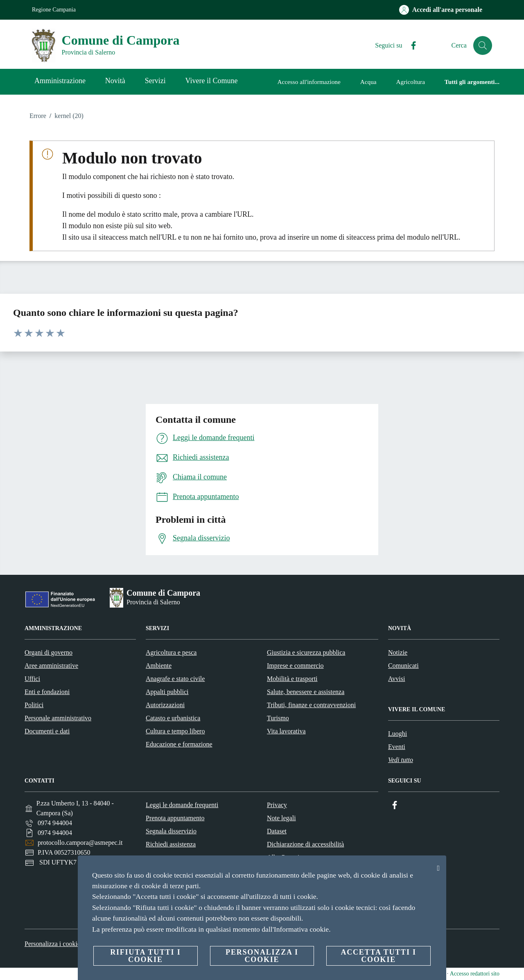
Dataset (277, 831)
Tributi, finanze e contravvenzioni (311, 705)
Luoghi (398, 734)
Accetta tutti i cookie (378, 956)
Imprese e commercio (295, 666)
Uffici (32, 679)
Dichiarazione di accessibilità (305, 844)
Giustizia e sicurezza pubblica (306, 652)
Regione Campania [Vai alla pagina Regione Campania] (54, 10)
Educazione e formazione (179, 744)
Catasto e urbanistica (173, 718)
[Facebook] (410, 46)
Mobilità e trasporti (292, 679)
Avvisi (396, 679)
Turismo (278, 718)
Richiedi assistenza (171, 844)
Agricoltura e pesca (171, 652)
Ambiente (159, 666)
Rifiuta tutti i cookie (145, 956)
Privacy (277, 805)
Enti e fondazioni (47, 692)
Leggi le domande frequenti (182, 805)
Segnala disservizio (171, 831)
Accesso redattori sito (475, 974)
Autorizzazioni (165, 705)
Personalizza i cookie (52, 944)
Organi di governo (49, 652)
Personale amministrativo (58, 718)
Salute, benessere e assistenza (306, 692)
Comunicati (403, 666)
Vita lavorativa (286, 731)
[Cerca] (482, 45)
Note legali (281, 818)
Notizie (398, 652)
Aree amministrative (51, 666)
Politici (34, 705)
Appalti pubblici (167, 692)
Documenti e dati (47, 731)
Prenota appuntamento (175, 818)
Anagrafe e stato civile (175, 679)
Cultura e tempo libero (175, 731)
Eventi (397, 747)
